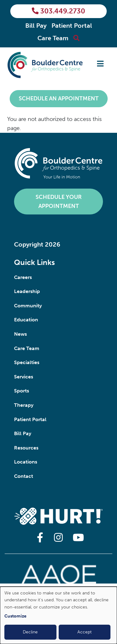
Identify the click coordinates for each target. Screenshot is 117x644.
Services (24, 377)
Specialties (27, 362)
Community (28, 306)
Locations (26, 462)
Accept (85, 632)
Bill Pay (36, 26)
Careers (23, 277)
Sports (22, 391)
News (20, 334)
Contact (24, 476)
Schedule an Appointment (59, 99)
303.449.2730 (58, 11)
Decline (30, 632)
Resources (26, 448)
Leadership (27, 291)
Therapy (24, 405)
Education (26, 320)
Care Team (53, 38)
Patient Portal (72, 26)
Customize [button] (15, 616)
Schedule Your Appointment (59, 202)
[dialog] (58, 615)
